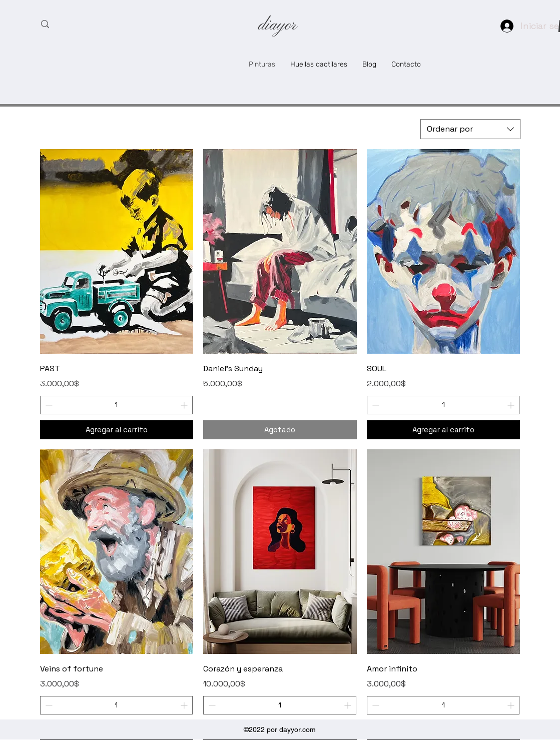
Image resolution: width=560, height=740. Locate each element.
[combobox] (470, 129)
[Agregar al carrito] (117, 430)
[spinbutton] (117, 405)
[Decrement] (48, 405)
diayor (277, 26)
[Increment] (185, 405)
